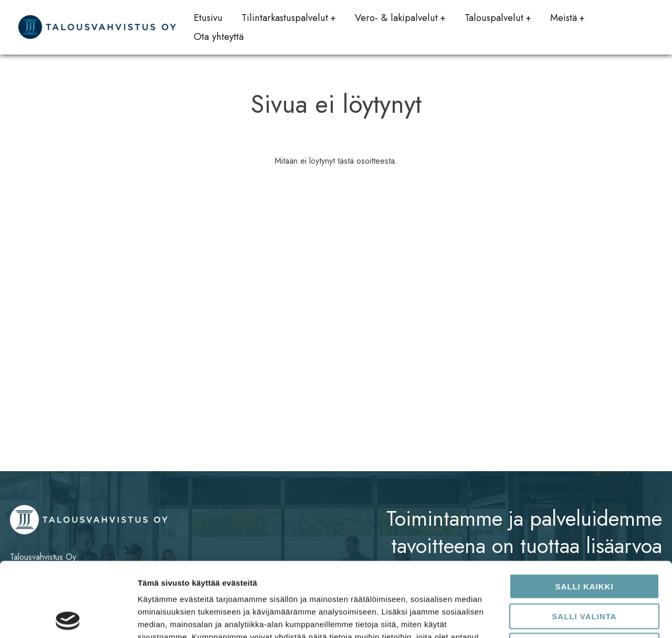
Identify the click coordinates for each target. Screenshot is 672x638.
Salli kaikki (584, 512)
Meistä (564, 18)
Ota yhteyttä (219, 36)
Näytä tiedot (561, 617)
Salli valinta (584, 542)
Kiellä (584, 571)
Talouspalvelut (494, 18)
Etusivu (208, 18)
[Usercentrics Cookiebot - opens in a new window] (68, 618)
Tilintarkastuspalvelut (285, 18)
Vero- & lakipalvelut (396, 18)
